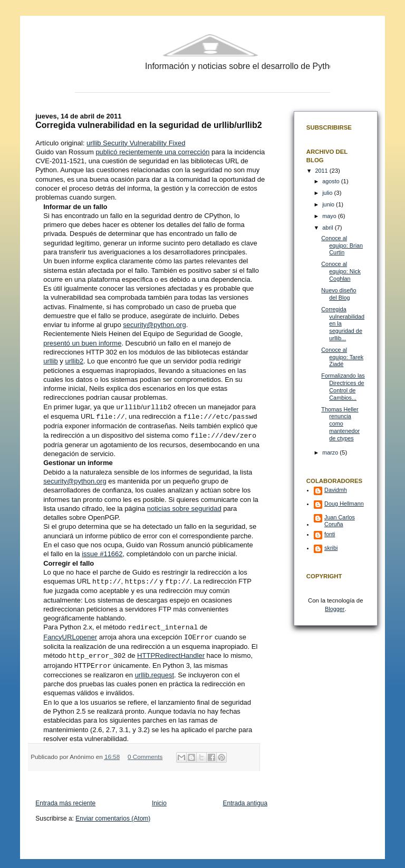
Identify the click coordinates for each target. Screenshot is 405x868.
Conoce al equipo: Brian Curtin (342, 245)
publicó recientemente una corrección (152, 152)
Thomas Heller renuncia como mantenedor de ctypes (340, 424)
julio (328, 193)
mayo (330, 216)
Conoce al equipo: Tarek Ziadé (342, 357)
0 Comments (145, 752)
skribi (331, 548)
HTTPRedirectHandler (171, 652)
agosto (332, 181)
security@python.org (154, 325)
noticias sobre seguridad (184, 507)
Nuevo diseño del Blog (339, 294)
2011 (322, 171)
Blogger (335, 609)
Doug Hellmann (344, 504)
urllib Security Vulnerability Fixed (136, 143)
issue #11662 (102, 552)
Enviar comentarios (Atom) (113, 814)
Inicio (159, 799)
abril (328, 228)
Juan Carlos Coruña (340, 521)
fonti (330, 534)
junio (329, 204)
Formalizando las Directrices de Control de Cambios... (343, 386)
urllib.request (155, 671)
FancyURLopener (70, 634)
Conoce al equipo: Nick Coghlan (341, 271)
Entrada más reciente (65, 799)
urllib (50, 361)
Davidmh (336, 490)
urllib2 (74, 361)
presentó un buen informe (82, 343)
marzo (331, 452)
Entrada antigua (245, 799)
